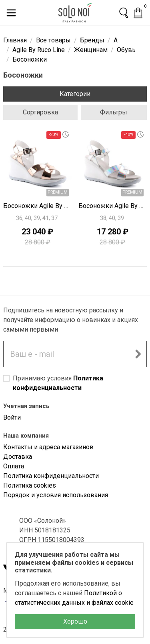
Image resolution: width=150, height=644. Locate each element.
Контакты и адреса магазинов (48, 447)
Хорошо (75, 621)
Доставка (18, 457)
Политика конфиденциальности (51, 476)
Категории (75, 94)
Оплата (14, 466)
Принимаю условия (58, 383)
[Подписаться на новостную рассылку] (138, 354)
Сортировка (40, 112)
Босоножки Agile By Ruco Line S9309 (38, 206)
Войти (12, 417)
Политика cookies (30, 485)
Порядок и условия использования (56, 495)
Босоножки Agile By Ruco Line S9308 (113, 206)
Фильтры (114, 112)
